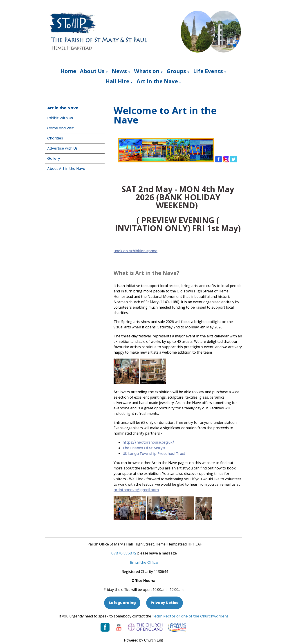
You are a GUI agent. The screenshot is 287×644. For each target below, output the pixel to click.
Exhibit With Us (60, 118)
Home (68, 71)
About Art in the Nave (66, 169)
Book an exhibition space (136, 251)
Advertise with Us (62, 148)
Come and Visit (61, 128)
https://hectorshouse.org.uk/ (148, 442)
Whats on (147, 71)
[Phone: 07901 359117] (124, 553)
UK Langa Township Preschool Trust (154, 454)
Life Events (208, 71)
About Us (92, 71)
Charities (55, 138)
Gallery (54, 158)
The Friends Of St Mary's (144, 448)
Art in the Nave (157, 81)
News (119, 71)
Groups (176, 71)
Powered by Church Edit (144, 640)
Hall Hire (118, 81)
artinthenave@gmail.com (136, 490)
